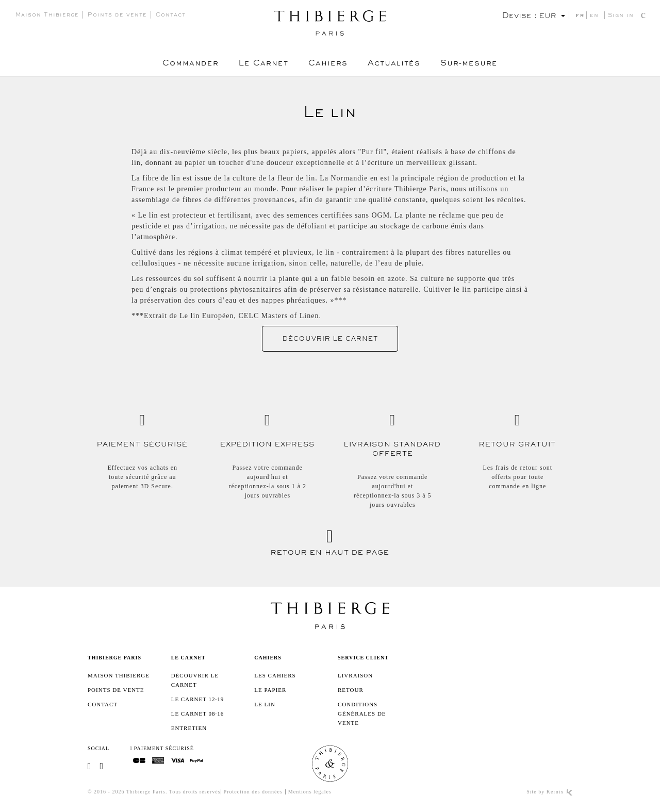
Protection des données (253, 792)
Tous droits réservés (195, 792)
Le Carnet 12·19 (198, 699)
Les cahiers (275, 675)
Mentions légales (310, 792)
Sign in (621, 16)
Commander (189, 64)
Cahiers (328, 64)
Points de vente (117, 16)
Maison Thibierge (47, 16)
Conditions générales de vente (362, 714)
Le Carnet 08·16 (198, 714)
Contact (171, 16)
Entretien (189, 728)
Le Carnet (263, 64)
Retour (351, 690)
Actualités (394, 64)
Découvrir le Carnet (330, 340)
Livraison (355, 675)
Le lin (265, 704)
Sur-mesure (470, 64)
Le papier (270, 690)
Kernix (559, 792)
